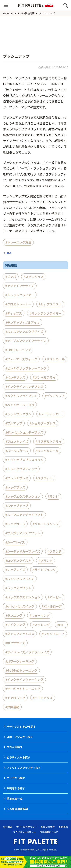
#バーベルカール (17, 451)
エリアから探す (16, 778)
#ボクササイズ (15, 643)
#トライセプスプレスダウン (24, 460)
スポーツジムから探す (20, 737)
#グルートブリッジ (46, 524)
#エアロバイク (15, 698)
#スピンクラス (34, 277)
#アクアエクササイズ (20, 286)
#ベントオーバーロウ (20, 405)
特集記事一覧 (15, 799)
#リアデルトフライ (49, 441)
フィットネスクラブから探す (24, 768)
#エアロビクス (43, 698)
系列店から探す (16, 788)
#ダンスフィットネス (20, 634)
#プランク (46, 560)
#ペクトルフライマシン (21, 396)
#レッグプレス (15, 487)
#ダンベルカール (47, 451)
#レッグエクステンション (23, 496)
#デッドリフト (55, 396)
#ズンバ (11, 277)
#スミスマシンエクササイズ (24, 332)
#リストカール (55, 359)
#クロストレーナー (18, 304)
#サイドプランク (44, 570)
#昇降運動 (12, 707)
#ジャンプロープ (53, 634)
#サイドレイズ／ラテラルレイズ (27, 652)
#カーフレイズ (15, 542)
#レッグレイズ (15, 570)
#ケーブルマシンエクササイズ (26, 341)
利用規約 (63, 827)
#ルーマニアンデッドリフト (24, 515)
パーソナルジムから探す (21, 726)
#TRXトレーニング (18, 350)
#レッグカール (15, 524)
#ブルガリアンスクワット (23, 533)
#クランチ (55, 551)
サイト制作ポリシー (27, 827)
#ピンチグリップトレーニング (26, 368)
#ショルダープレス (43, 423)
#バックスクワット (18, 588)
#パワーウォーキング (20, 661)
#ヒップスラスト (50, 304)
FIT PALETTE (10, 13)
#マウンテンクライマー (46, 313)
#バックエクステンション (23, 597)
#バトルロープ (52, 606)
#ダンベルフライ (44, 377)
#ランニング (14, 615)
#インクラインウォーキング (24, 680)
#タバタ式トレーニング (21, 670)
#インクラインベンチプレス (24, 386)
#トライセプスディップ (21, 469)
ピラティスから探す (18, 757)
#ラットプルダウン (18, 414)
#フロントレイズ (17, 441)
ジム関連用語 (27, 13)
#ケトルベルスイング (20, 606)
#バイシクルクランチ (20, 579)
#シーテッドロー (50, 414)
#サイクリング (15, 625)
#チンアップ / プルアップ (23, 322)
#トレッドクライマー (20, 295)
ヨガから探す (15, 747)
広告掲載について (49, 832)
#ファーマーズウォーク (21, 359)
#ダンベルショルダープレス (24, 432)
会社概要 (8, 827)
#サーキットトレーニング (23, 689)
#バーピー (55, 597)
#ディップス (14, 313)
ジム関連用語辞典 (17, 809)
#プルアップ (14, 423)
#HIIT (61, 625)
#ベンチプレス (15, 377)
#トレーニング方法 (18, 242)
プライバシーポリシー (24, 832)
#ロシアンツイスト (18, 560)
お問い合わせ (48, 827)
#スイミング (41, 625)
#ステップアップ (17, 506)
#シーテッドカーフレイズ (23, 551)
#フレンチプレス (17, 478)
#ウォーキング (40, 615)
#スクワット (44, 478)
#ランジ (53, 496)
